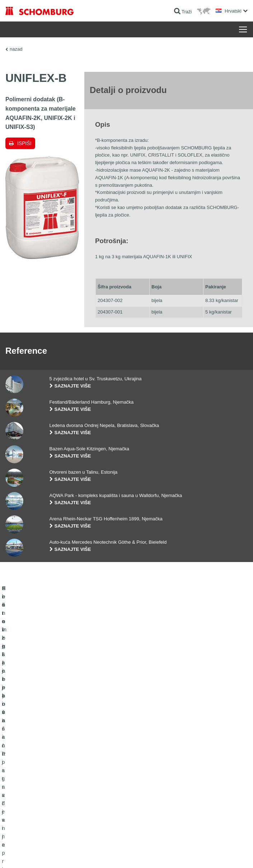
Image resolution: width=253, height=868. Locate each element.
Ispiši (24, 143)
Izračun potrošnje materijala (158, 750)
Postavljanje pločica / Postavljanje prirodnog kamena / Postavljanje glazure (57, 766)
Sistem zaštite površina (27, 782)
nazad (16, 49)
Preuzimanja (144, 761)
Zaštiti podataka (66, 854)
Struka (138, 771)
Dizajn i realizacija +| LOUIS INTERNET (214, 854)
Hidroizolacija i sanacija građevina (38, 750)
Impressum (40, 854)
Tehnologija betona (24, 793)
